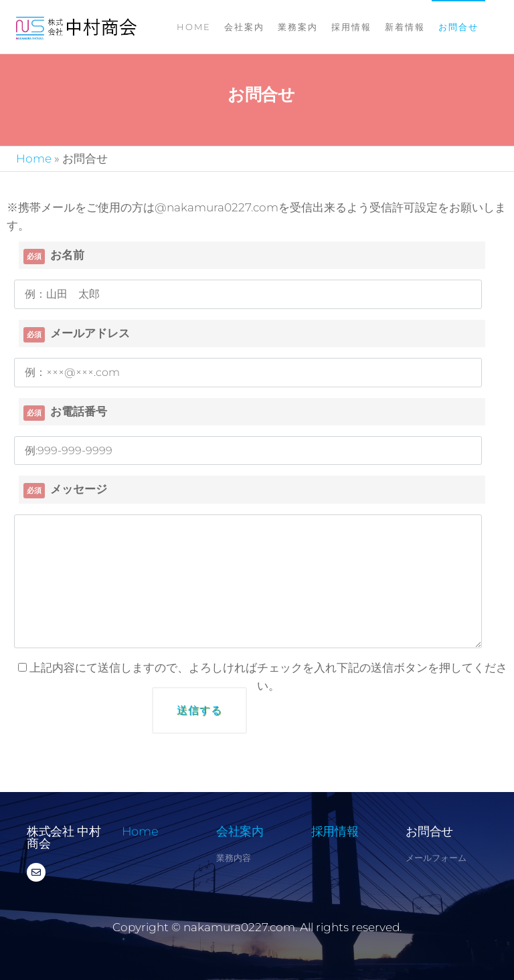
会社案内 (244, 27)
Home (194, 27)
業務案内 (298, 27)
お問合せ (458, 27)
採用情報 (351, 27)
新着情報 (405, 27)
